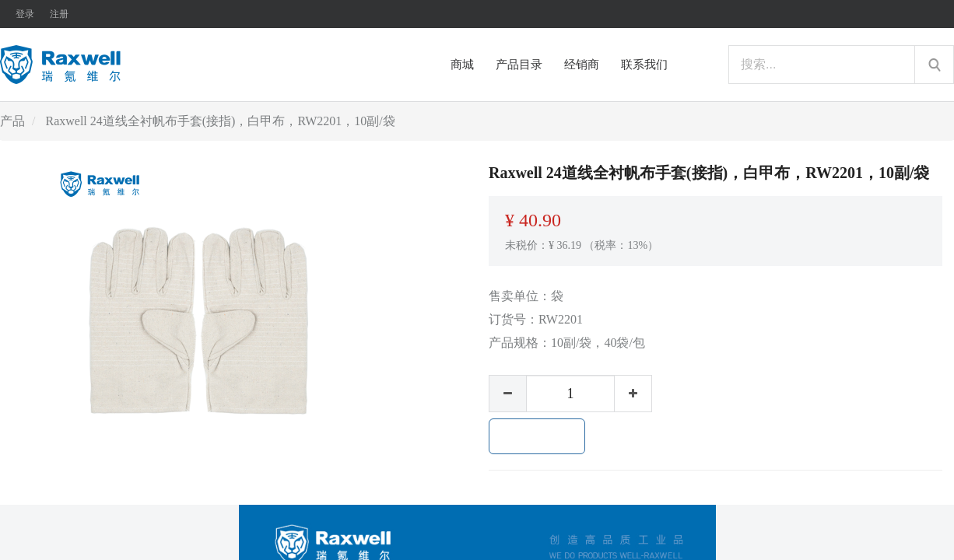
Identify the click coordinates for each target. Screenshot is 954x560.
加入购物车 (537, 436)
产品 (12, 121)
